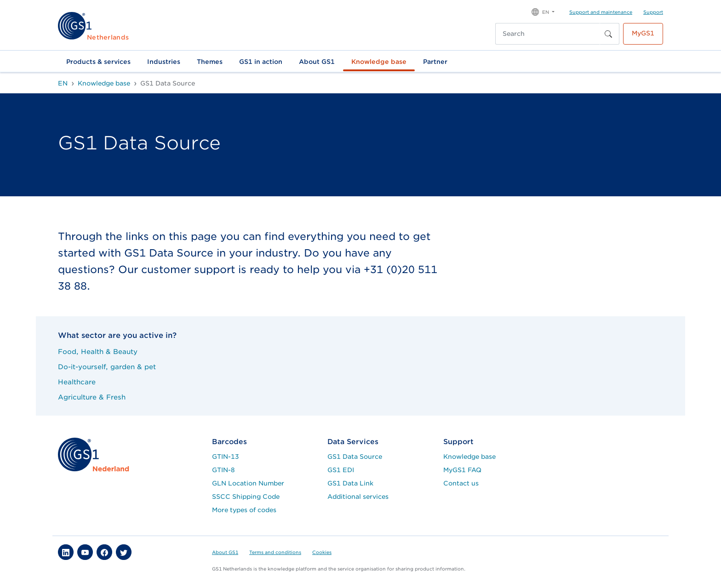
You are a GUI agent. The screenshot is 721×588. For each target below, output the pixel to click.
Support (653, 12)
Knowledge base (379, 62)
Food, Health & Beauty (98, 351)
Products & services (98, 62)
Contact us (461, 483)
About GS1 (317, 62)
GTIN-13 (226, 457)
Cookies (322, 552)
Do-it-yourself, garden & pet (107, 367)
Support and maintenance (601, 12)
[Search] (548, 34)
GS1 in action (261, 62)
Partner (435, 62)
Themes (210, 62)
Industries (164, 62)
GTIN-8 (223, 470)
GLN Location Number (248, 483)
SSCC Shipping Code (246, 497)
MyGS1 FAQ (462, 470)
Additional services (358, 497)
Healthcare (77, 382)
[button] (543, 11)
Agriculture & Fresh (92, 397)
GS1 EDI (341, 470)
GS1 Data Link (350, 483)
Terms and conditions (275, 552)
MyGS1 (643, 33)
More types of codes (244, 510)
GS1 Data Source (355, 457)
